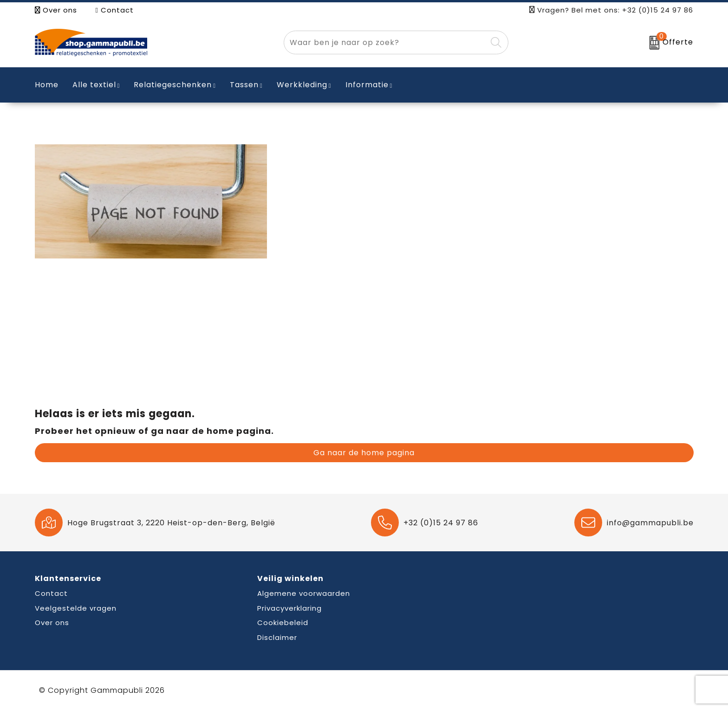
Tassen (244, 85)
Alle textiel (94, 85)
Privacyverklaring (289, 608)
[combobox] (385, 42)
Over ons (56, 10)
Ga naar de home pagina (364, 453)
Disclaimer (277, 637)
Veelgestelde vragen (76, 608)
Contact (115, 10)
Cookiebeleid (283, 623)
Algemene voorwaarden (304, 593)
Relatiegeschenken (173, 85)
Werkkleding (302, 85)
